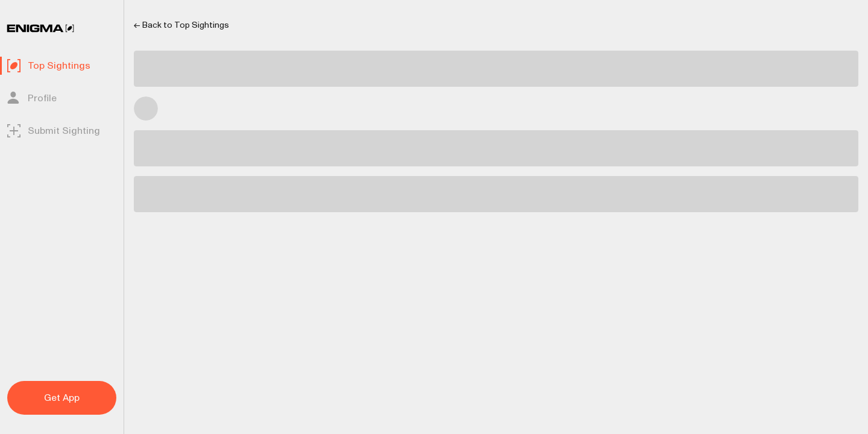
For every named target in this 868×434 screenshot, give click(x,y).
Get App (62, 398)
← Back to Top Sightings (181, 25)
